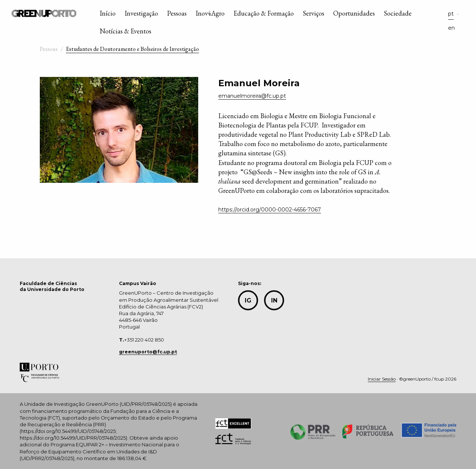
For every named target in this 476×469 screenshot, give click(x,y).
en (451, 28)
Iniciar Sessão (382, 379)
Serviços (313, 13)
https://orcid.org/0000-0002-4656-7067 (270, 210)
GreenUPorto (44, 13)
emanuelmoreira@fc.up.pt (252, 96)
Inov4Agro (210, 13)
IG (248, 300)
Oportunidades (354, 13)
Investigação (141, 13)
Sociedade (398, 13)
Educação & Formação (264, 13)
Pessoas (177, 13)
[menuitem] (108, 15)
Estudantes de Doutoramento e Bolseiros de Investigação (132, 49)
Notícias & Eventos (126, 31)
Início (108, 13)
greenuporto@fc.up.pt (148, 352)
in (274, 300)
